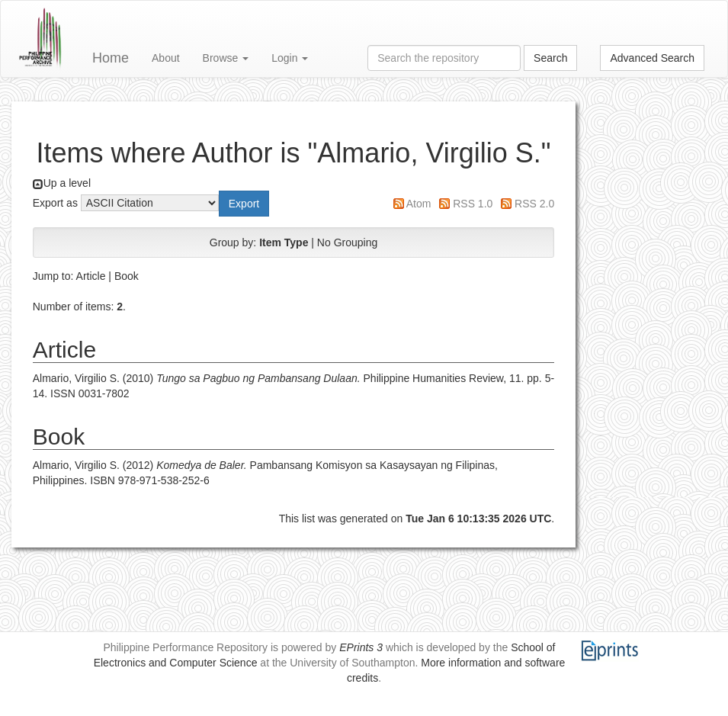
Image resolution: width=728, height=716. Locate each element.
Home (111, 58)
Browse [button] (226, 58)
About (166, 58)
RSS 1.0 (473, 204)
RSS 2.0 (534, 204)
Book (127, 276)
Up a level (67, 183)
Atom (419, 204)
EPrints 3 (361, 647)
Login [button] (290, 58)
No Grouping (347, 242)
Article (91, 276)
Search (550, 58)
